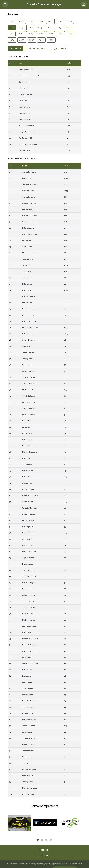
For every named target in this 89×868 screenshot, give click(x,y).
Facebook (44, 850)
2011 (12, 34)
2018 (12, 27)
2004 (12, 40)
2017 (21, 27)
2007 (50, 34)
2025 (12, 21)
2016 (31, 27)
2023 (31, 21)
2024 (21, 21)
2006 (60, 34)
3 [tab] (47, 840)
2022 (41, 21)
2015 (40, 27)
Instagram (45, 855)
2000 (51, 40)
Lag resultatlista (59, 48)
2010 (21, 34)
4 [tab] (51, 840)
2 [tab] (42, 840)
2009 (31, 34)
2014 (49, 27)
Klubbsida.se (48, 864)
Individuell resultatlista (36, 48)
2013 (59, 27)
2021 (50, 21)
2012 (68, 27)
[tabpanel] (19, 823)
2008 (41, 34)
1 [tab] (38, 840)
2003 (22, 40)
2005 (70, 34)
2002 (32, 40)
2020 (60, 21)
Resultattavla (15, 48)
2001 (41, 40)
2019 (70, 21)
